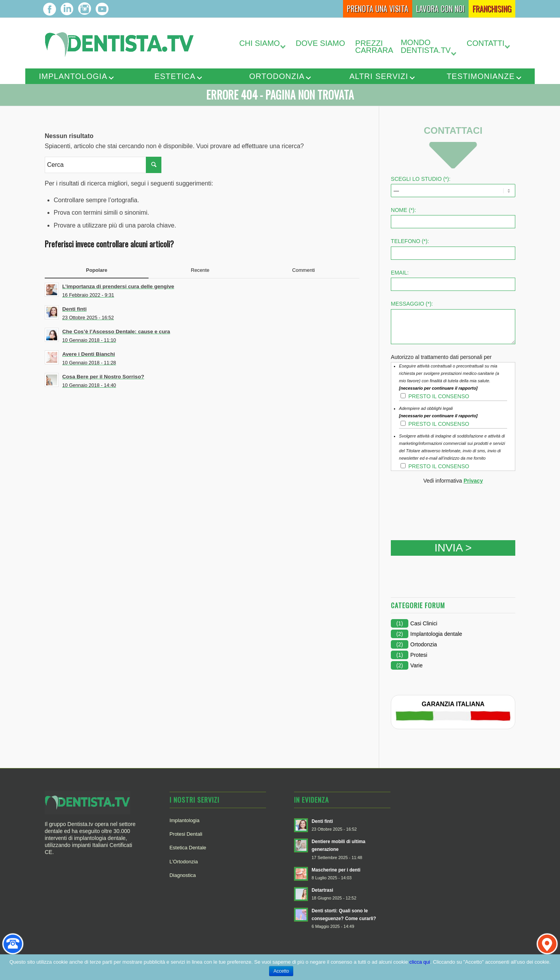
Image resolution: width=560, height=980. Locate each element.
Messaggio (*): (412, 304)
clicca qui (420, 962)
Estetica (175, 76)
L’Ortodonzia (184, 862)
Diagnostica (183, 875)
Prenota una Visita (378, 9)
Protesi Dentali (186, 834)
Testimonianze (480, 76)
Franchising (492, 9)
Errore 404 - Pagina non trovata (280, 95)
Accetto (281, 971)
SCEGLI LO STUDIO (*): (421, 179)
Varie (416, 665)
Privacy (473, 481)
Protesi (419, 655)
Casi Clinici (424, 623)
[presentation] (450, 506)
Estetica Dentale (188, 848)
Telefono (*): (410, 241)
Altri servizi (379, 76)
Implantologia (73, 76)
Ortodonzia (277, 76)
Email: (400, 273)
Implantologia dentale (436, 634)
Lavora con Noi (440, 9)
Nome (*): (403, 210)
